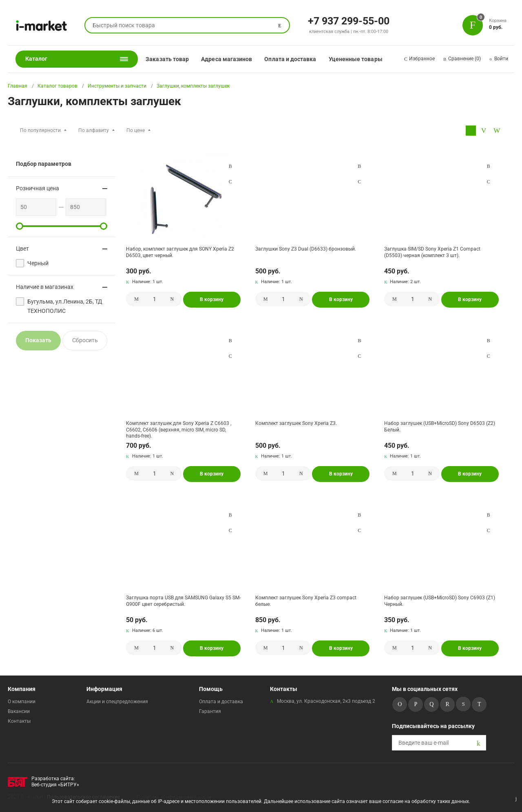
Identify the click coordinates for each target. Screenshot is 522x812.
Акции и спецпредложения (117, 702)
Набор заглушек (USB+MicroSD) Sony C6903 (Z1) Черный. (440, 601)
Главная (18, 86)
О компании (22, 702)
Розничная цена (38, 188)
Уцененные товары (356, 59)
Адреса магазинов (227, 59)
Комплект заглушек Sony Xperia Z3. (296, 423)
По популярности (40, 130)
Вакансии (19, 711)
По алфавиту (94, 130)
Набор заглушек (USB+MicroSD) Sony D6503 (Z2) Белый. (440, 427)
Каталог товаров (58, 86)
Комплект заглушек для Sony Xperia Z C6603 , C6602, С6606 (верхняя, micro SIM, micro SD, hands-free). (179, 430)
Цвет (22, 249)
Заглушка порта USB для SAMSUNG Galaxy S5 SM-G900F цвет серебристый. (183, 601)
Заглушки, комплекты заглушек (193, 86)
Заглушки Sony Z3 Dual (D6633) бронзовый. (306, 249)
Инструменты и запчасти (117, 86)
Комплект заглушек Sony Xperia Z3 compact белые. (306, 601)
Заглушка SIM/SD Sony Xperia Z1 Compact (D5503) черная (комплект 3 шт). (432, 252)
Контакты (19, 721)
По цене (136, 130)
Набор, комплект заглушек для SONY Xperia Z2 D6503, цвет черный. (180, 252)
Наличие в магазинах (45, 287)
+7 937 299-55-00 (349, 20)
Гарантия (210, 711)
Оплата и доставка (290, 59)
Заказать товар (167, 59)
